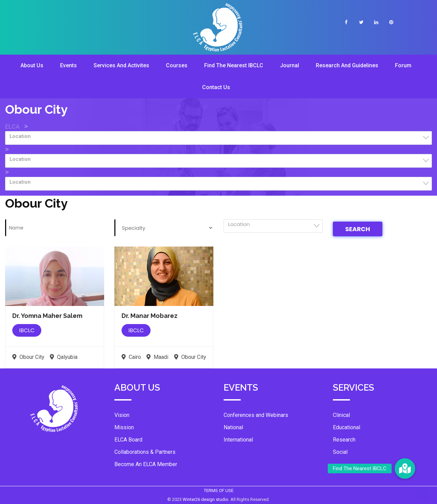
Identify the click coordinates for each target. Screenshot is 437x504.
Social (340, 452)
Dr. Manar (150, 316)
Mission (124, 427)
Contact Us (216, 87)
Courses (177, 65)
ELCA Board (128, 440)
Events (68, 65)
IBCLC (27, 330)
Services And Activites (121, 65)
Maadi (157, 357)
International (238, 440)
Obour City (28, 357)
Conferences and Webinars (256, 415)
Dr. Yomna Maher (47, 316)
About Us (32, 65)
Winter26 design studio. (207, 499)
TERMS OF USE (219, 491)
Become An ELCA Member (146, 464)
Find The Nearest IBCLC (234, 65)
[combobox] (218, 138)
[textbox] (221, 136)
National (233, 427)
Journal (290, 65)
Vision (122, 415)
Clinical (341, 415)
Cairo (131, 357)
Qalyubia (64, 357)
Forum (403, 65)
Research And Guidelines (347, 65)
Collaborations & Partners (145, 452)
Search (358, 229)
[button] (405, 468)
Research (344, 440)
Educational (347, 427)
